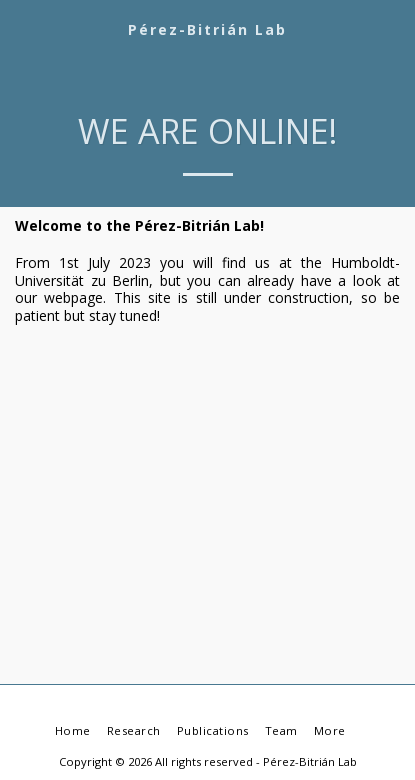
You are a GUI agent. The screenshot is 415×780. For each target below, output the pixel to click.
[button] (22, 28)
